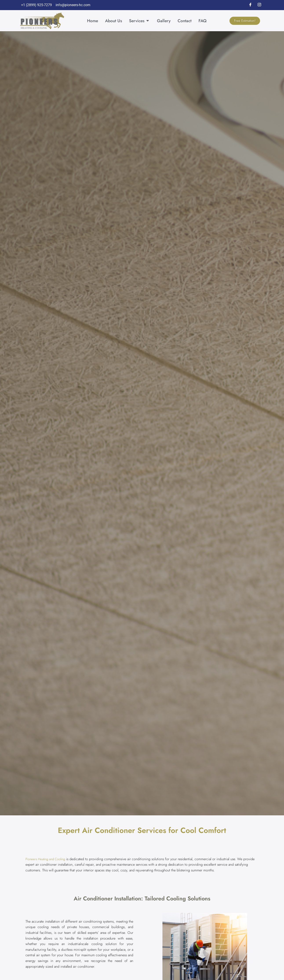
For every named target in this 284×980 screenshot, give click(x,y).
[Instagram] (259, 5)
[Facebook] (250, 5)
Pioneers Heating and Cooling (47, 859)
